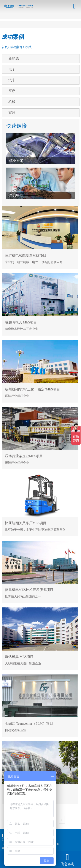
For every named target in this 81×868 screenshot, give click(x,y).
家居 (12, 113)
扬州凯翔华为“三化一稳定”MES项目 (33, 389)
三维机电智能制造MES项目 (26, 255)
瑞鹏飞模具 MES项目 (21, 322)
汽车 (12, 80)
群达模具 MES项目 (19, 657)
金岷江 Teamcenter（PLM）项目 (29, 724)
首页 (5, 47)
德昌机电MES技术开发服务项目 (29, 590)
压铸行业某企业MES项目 (24, 456)
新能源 (14, 58)
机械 (29, 47)
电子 (12, 69)
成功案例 (16, 47)
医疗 (12, 91)
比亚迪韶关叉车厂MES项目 (26, 523)
